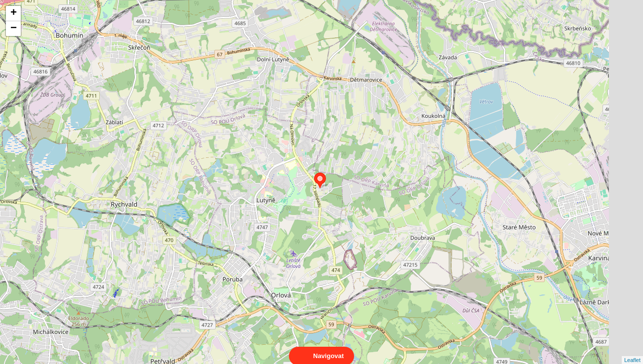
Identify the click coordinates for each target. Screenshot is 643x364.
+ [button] (14, 13)
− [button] (14, 29)
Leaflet (632, 351)
